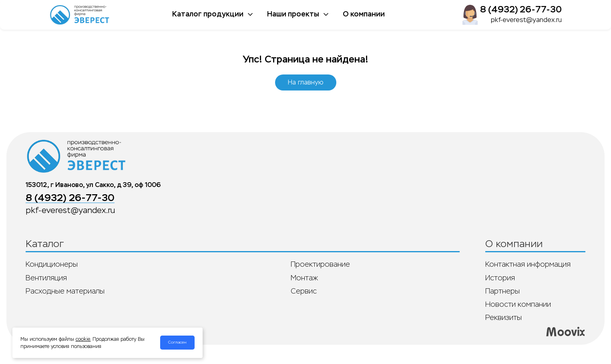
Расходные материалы (65, 291)
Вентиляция (46, 278)
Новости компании (518, 304)
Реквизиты (503, 318)
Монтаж (304, 278)
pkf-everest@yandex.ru (526, 20)
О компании (364, 14)
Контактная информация (528, 264)
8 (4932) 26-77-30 (521, 9)
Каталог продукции (213, 14)
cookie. (83, 339)
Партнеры (502, 291)
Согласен (177, 342)
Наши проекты (298, 14)
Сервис (304, 291)
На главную (306, 82)
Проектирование (320, 264)
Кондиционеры (52, 264)
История (500, 278)
